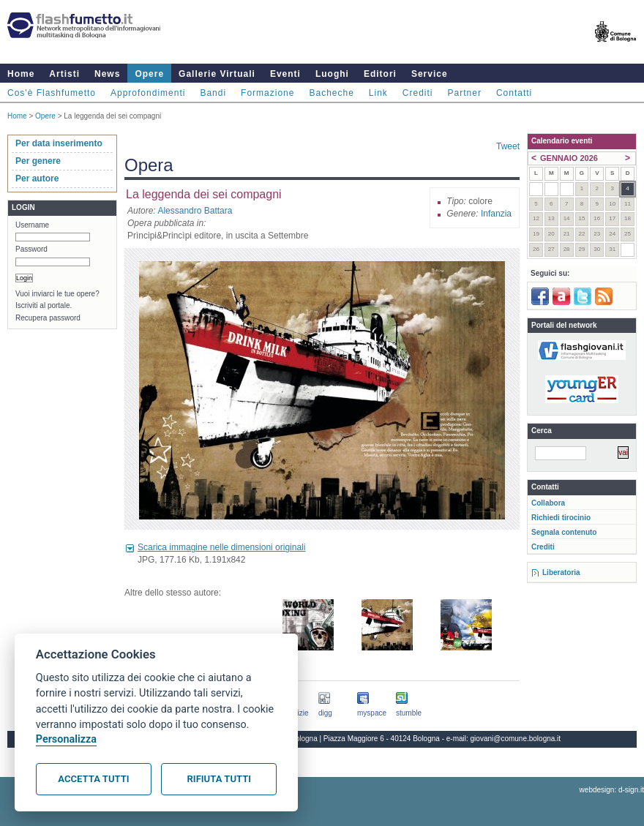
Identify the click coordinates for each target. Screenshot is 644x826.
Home (21, 74)
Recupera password (48, 318)
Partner (465, 93)
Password (31, 249)
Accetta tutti (93, 779)
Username (32, 225)
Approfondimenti (148, 93)
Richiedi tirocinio (561, 518)
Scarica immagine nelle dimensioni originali (221, 547)
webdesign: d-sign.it (612, 790)
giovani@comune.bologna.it (516, 739)
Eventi (285, 74)
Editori (380, 74)
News (107, 74)
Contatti (514, 93)
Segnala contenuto (564, 532)
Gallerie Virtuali (217, 74)
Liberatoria (561, 572)
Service (430, 74)
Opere (149, 74)
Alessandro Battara (195, 211)
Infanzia (496, 214)
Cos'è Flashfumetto (52, 93)
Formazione (267, 93)
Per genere (38, 161)
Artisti (64, 74)
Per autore (37, 179)
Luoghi (332, 74)
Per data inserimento (59, 143)
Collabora (548, 503)
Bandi (213, 93)
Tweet (508, 146)
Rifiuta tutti (219, 779)
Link (378, 93)
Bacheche (331, 93)
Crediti (418, 93)
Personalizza (66, 739)
